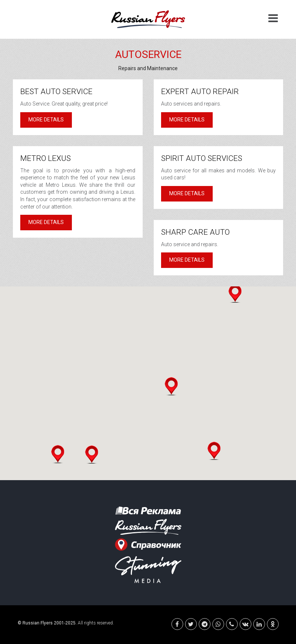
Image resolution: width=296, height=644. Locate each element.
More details (46, 120)
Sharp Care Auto (195, 232)
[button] (92, 454)
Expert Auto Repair (200, 92)
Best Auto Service (56, 92)
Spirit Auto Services (202, 158)
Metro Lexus (46, 158)
